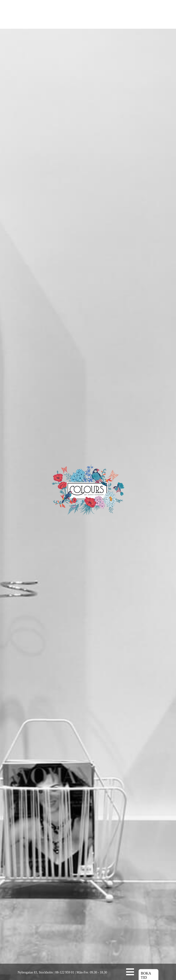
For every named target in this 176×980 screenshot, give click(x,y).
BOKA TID (146, 924)
